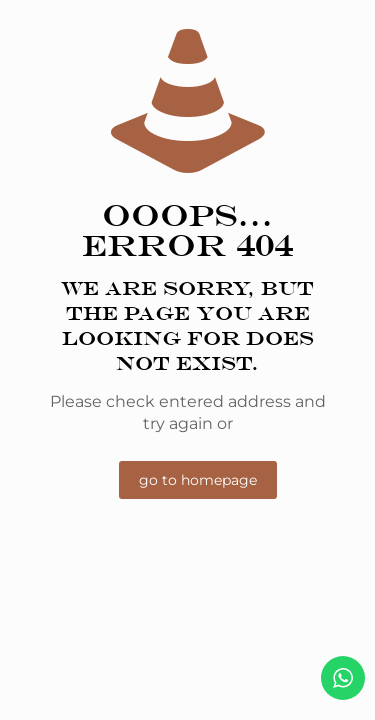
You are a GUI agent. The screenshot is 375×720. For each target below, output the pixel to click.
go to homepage (198, 480)
